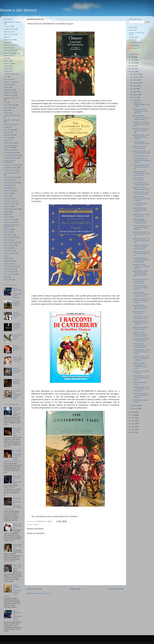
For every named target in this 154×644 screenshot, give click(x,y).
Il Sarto (6, 127)
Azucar (6, 42)
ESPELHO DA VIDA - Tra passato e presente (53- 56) (141, 240)
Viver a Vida (8, 280)
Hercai (6, 110)
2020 (133, 412)
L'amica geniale (9, 143)
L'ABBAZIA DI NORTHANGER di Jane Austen (141, 105)
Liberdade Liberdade (11, 183)
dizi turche (7, 85)
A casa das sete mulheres (12, 22)
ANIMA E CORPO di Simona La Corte (139, 147)
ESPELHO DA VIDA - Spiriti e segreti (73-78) (141, 188)
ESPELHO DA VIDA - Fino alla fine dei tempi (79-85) (141, 167)
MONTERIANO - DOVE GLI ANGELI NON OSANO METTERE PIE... (140, 274)
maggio (136, 94)
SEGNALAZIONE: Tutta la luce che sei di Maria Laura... (141, 352)
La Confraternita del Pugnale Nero (10, 146)
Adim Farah (8, 32)
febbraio (136, 405)
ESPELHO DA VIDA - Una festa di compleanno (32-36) (141, 301)
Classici (36, 524)
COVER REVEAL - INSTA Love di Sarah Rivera (141, 193)
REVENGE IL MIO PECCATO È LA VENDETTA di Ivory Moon (140, 366)
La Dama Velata (9, 150)
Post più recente (34, 589)
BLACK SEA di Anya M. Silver (17, 410)
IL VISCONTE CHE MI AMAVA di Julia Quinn (141, 184)
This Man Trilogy (9, 269)
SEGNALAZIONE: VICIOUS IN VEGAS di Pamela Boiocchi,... (141, 294)
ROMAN (7, 214)
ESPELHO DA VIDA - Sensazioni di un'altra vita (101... (140, 111)
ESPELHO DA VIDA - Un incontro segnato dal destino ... (141, 395)
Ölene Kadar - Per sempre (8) (17, 526)
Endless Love (8, 90)
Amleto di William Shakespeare (138, 179)
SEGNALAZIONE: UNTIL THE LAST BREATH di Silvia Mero (141, 358)
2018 (133, 418)
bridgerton (7, 56)
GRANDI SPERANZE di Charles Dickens (140, 329)
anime (6, 37)
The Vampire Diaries (11, 266)
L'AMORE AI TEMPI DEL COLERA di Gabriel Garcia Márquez (141, 247)
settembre (136, 83)
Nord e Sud (8, 193)
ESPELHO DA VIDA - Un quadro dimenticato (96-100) (141, 124)
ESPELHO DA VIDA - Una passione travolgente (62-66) (141, 227)
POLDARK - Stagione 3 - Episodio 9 (17, 382)
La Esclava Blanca (10, 153)
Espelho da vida (9, 95)
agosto (135, 86)
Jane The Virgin (9, 130)
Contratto (7, 71)
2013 (133, 432)
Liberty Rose (135, 45)
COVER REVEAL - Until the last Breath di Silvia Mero (141, 378)
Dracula (6, 87)
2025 (133, 60)
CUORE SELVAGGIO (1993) (17, 315)
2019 (133, 415)
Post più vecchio (116, 589)
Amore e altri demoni (18, 10)
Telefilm (6, 258)
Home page (75, 589)
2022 (133, 69)
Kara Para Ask (9, 135)
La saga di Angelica (10, 168)
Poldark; (7, 212)
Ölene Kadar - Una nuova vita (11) (17, 567)
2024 (133, 63)
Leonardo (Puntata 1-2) (140, 156)
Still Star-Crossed (10, 253)
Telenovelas (8, 261)
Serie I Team (8, 240)
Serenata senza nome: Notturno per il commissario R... (140, 281)
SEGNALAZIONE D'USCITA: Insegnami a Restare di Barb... (141, 118)
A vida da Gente (9, 29)
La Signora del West (11, 170)
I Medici (6, 113)
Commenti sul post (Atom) (42, 593)
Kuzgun (6, 140)
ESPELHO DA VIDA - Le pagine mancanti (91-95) (141, 130)
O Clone (7, 196)
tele (5, 256)
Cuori (6, 77)
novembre (136, 77)
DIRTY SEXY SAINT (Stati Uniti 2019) (17, 359)
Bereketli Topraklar (10, 45)
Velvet (6, 277)
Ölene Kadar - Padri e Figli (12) (17, 546)
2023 (133, 66)
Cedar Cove (8, 63)
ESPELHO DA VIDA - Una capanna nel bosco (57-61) (141, 234)
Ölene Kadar (8, 199)
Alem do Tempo (9, 34)
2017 (133, 421)
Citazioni (7, 66)
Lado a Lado (8, 180)
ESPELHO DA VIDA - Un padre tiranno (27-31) (141, 317)
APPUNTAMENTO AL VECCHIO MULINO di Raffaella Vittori (141, 260)
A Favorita (7, 26)
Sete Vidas (7, 248)
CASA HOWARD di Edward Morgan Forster (141, 143)
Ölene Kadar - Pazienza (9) (17, 478)
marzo (135, 100)
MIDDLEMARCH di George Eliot (139, 313)
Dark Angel (8, 79)
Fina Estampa (8, 108)
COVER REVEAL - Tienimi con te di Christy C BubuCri (141, 199)
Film (5, 102)
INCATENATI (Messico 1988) (17, 337)
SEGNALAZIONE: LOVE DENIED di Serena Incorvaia (141, 137)
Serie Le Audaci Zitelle (11, 243)
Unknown (134, 48)
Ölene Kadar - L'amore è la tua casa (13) (17, 431)
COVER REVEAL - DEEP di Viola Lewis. (141, 215)
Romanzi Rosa (9, 222)
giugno (135, 92)
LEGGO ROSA (134, 37)
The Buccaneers (9, 264)
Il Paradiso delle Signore (12, 120)
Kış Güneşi (8, 138)
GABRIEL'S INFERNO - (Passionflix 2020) (17, 327)
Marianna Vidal (9, 191)
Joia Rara (7, 132)
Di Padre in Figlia (10, 82)
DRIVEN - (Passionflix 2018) (17, 348)
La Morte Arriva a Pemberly (10, 161)
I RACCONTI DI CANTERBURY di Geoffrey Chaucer (139, 345)
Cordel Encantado (10, 74)
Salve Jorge (8, 229)
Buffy (6, 58)
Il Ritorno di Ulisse (10, 124)
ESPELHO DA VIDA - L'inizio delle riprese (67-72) (140, 210)
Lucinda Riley (8, 188)
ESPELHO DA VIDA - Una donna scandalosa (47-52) (141, 253)
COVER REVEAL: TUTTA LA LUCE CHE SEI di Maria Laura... (141, 389)
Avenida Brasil (9, 40)
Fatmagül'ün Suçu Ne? (11, 98)
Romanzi (7, 217)
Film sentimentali (9, 105)
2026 (133, 57)
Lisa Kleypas (8, 185)
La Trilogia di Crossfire (11, 177)
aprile (135, 97)
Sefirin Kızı (7, 232)
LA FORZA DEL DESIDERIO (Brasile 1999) (17, 395)
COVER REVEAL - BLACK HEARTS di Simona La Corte (140, 307)
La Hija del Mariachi (10, 158)
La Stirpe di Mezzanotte (12, 173)
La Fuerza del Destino (11, 155)
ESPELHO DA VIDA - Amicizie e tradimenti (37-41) (140, 288)
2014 (133, 429)
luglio (135, 89)
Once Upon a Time (10, 201)
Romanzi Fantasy (10, 220)
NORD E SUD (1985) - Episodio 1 (17, 370)
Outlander (7, 206)
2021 (133, 72)
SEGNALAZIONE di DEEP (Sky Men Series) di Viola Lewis (141, 173)
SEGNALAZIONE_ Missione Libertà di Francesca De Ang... (140, 334)
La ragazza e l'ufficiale (11, 165)
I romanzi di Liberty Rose (12, 115)
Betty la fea (8, 48)
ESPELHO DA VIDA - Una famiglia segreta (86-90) (141, 152)
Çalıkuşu (7, 61)
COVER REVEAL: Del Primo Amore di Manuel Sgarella (141, 160)
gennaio (136, 408)
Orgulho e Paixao (10, 204)
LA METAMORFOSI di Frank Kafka (140, 204)
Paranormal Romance (11, 209)
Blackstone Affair (9, 50)
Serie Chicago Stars (10, 237)
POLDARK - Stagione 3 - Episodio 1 (17, 303)
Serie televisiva (9, 245)
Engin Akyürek (9, 93)
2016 (133, 424)
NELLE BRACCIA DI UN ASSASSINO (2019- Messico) (17, 293)
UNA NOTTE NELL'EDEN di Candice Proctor (141, 340)
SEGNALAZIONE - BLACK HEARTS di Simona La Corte (140, 221)
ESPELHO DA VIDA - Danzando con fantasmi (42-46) (141, 266)
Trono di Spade (9, 272)
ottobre (135, 80)
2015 (133, 427)
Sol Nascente (8, 251)
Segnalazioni (8, 235)
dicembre (136, 74)
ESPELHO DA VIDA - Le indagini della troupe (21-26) (141, 323)
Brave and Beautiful (10, 53)
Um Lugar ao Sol (9, 274)
